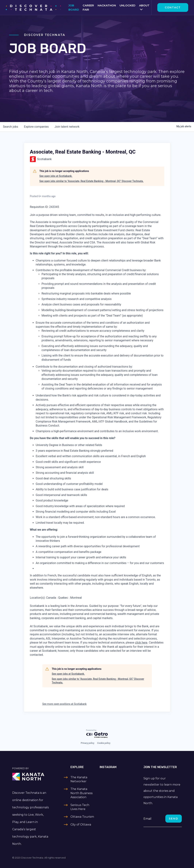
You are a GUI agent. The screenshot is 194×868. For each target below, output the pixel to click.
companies (36, 127)
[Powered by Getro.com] (97, 734)
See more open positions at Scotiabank (65, 704)
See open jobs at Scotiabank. (56, 176)
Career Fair (88, 7)
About (144, 5)
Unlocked (127, 5)
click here (141, 643)
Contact (173, 7)
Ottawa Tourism (82, 817)
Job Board (74, 7)
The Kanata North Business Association (81, 793)
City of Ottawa (81, 825)
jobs (10, 127)
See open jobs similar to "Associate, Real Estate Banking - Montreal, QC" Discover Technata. (92, 181)
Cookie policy (104, 743)
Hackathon (107, 5)
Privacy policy (87, 743)
